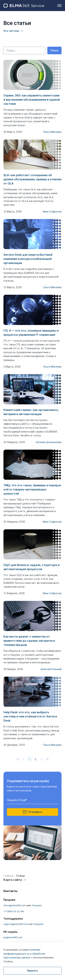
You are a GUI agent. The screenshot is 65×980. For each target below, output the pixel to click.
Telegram (37, 905)
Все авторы (11, 31)
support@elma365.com (16, 924)
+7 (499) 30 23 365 (14, 911)
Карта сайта (13, 880)
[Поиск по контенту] (24, 50)
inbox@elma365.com (15, 905)
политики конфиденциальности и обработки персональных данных (24, 954)
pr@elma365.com (13, 937)
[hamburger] (59, 6)
